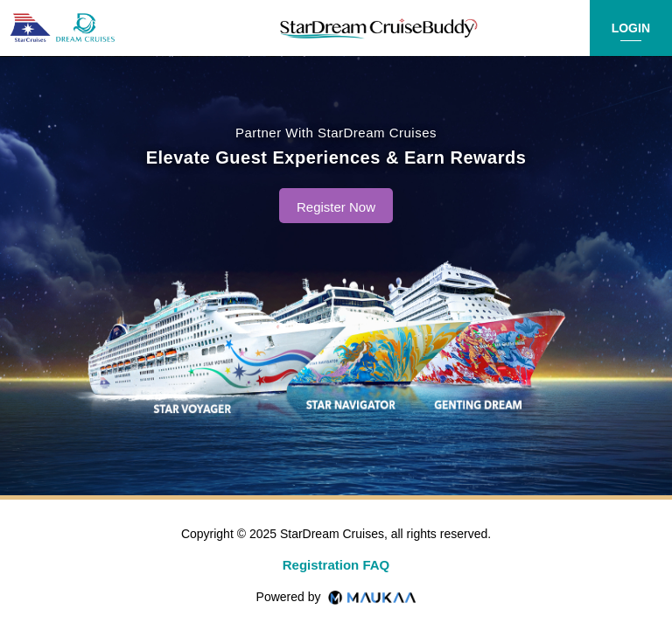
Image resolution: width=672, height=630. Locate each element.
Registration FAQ (336, 565)
